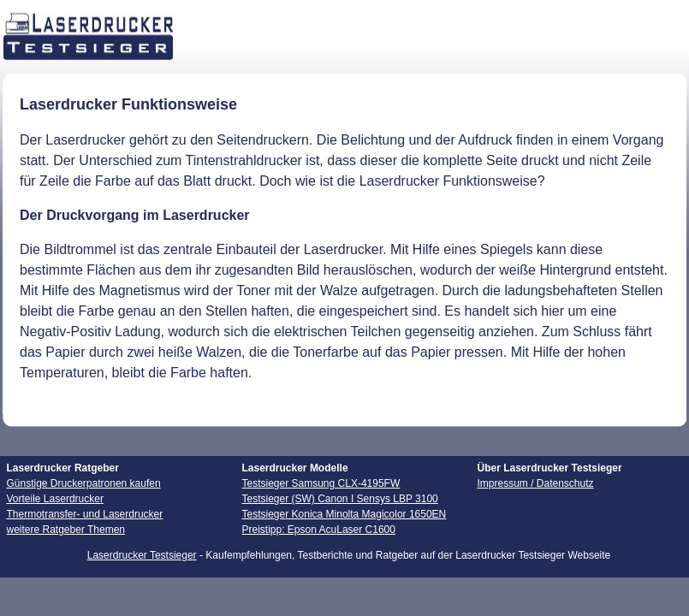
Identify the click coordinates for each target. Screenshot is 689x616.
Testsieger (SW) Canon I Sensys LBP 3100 (340, 499)
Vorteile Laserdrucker (55, 499)
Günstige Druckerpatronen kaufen (84, 483)
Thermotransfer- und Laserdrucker (85, 514)
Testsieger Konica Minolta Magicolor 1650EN (344, 514)
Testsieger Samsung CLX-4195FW (321, 483)
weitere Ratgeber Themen (66, 530)
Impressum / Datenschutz (536, 483)
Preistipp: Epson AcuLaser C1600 (319, 530)
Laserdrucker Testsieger (142, 555)
